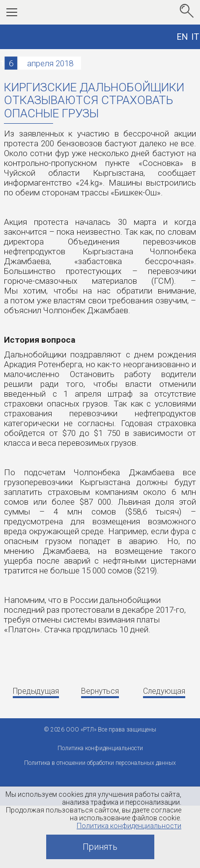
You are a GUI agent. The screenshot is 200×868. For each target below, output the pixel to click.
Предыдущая (36, 691)
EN (183, 37)
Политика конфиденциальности (129, 826)
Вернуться (100, 691)
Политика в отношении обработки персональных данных (100, 763)
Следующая (164, 691)
